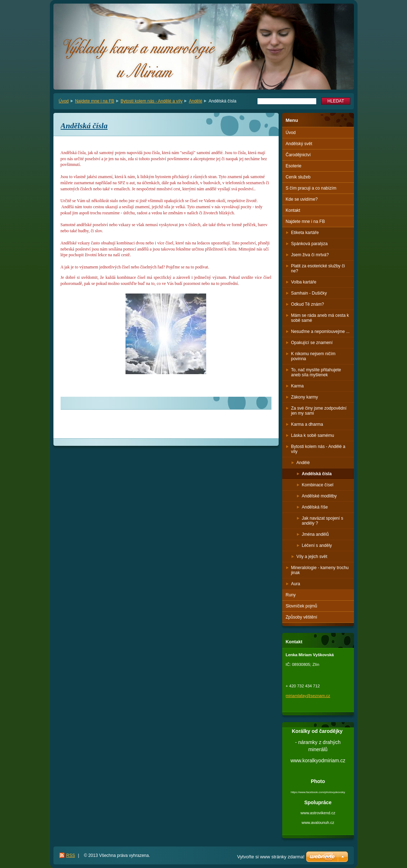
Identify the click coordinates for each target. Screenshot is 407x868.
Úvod (64, 101)
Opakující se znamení (312, 343)
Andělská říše (315, 507)
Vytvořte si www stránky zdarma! (271, 857)
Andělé (196, 101)
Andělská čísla (317, 474)
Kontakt (293, 210)
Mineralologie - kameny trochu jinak (320, 570)
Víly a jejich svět (312, 557)
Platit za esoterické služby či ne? (318, 268)
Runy (291, 595)
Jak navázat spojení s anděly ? (323, 521)
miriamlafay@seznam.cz (308, 696)
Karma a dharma (307, 424)
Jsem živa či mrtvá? (310, 255)
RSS (71, 855)
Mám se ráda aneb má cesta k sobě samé (320, 318)
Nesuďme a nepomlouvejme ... (320, 332)
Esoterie (294, 166)
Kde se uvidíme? (302, 199)
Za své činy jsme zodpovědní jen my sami (319, 411)
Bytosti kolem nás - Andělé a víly (152, 101)
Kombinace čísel (318, 485)
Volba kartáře (304, 282)
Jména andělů (315, 534)
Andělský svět (299, 144)
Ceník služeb (298, 177)
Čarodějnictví (298, 155)
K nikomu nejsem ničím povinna (313, 356)
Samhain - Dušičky (309, 293)
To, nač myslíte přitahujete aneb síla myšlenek (316, 372)
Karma (297, 386)
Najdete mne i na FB (94, 101)
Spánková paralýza (309, 244)
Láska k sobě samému (313, 435)
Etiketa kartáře (305, 233)
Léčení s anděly (317, 545)
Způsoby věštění (302, 617)
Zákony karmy (305, 397)
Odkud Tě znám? (308, 304)
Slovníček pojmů (302, 606)
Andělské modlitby (319, 496)
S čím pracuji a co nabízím (311, 188)
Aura (296, 584)
